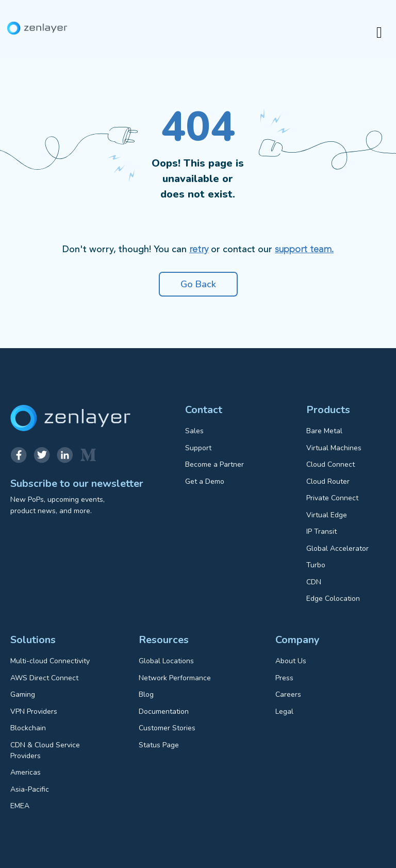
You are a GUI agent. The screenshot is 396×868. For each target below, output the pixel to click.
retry (199, 250)
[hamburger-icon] (379, 33)
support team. (304, 250)
